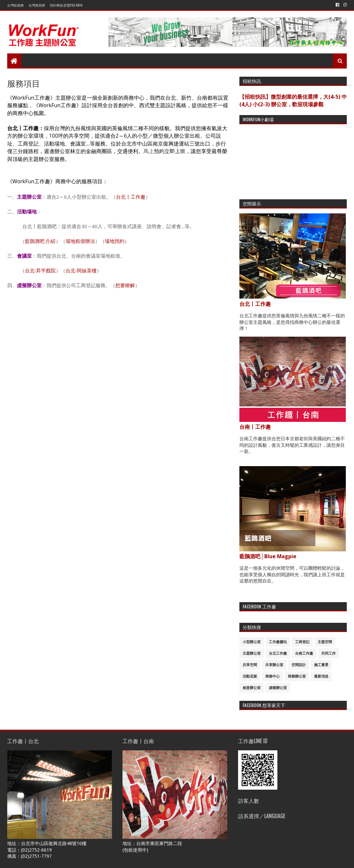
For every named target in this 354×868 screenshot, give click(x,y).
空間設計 (299, 665)
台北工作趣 (278, 653)
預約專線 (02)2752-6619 (66, 5)
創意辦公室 (252, 688)
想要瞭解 (125, 285)
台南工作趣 (304, 653)
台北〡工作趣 (131, 197)
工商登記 (302, 642)
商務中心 (272, 676)
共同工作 (328, 653)
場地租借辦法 (80, 241)
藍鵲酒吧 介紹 (40, 241)
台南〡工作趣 (255, 427)
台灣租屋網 (15, 5)
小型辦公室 (252, 642)
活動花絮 (250, 676)
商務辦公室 (297, 676)
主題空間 (325, 642)
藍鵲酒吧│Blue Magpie (268, 556)
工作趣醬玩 (278, 642)
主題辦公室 (252, 653)
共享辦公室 (274, 665)
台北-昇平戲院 (40, 270)
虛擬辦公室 (278, 688)
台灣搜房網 (37, 5)
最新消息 (321, 676)
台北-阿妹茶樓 (81, 270)
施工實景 (321, 665)
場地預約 (115, 241)
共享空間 (250, 665)
